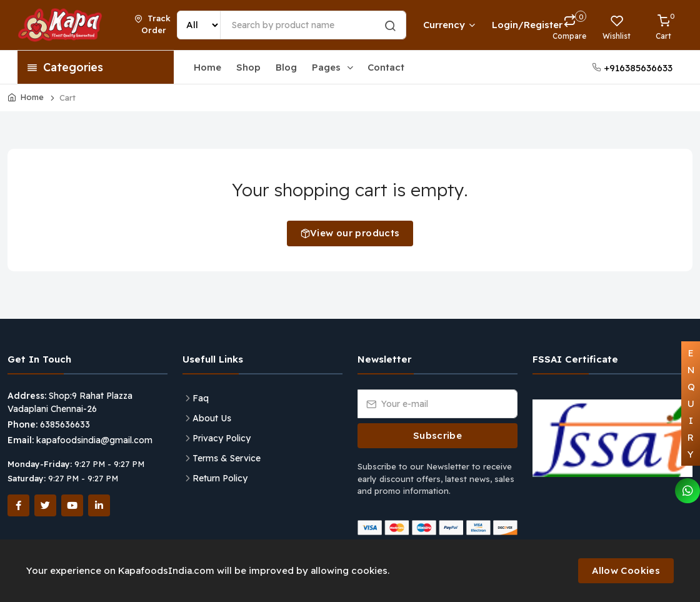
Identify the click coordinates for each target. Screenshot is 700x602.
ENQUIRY (691, 404)
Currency (449, 25)
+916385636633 (632, 68)
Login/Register (510, 25)
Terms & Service (227, 458)
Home (207, 67)
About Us (212, 418)
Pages (333, 67)
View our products (350, 233)
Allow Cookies (626, 570)
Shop (248, 67)
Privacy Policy (222, 438)
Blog (286, 67)
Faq (201, 398)
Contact (386, 67)
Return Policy (220, 478)
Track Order (152, 24)
